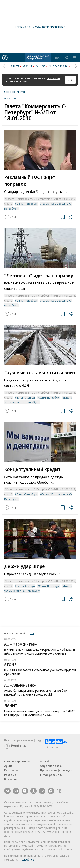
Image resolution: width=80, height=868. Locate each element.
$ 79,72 (15, 66)
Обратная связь (51, 766)
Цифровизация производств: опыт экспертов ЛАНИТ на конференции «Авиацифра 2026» (40, 713)
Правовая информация (56, 770)
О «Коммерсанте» (17, 761)
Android (45, 761)
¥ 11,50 (41, 66)
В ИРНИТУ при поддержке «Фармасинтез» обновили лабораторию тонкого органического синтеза (40, 651)
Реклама (10, 775)
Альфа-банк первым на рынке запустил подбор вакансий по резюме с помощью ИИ (36, 692)
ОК (71, 80)
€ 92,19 (28, 66)
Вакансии (11, 779)
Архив (8, 766)
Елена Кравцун (26, 586)
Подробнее (27, 859)
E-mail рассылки (51, 775)
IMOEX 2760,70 (59, 66)
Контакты (11, 770)
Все (32, 633)
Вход (58, 58)
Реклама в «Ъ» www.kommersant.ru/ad (40, 27)
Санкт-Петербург (15, 92)
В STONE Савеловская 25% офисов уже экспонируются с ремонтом (40, 672)
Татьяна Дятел (26, 397)
